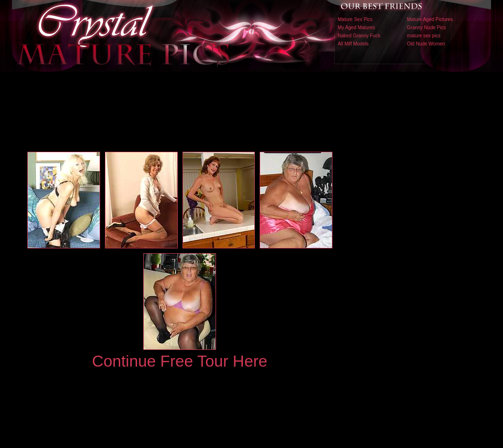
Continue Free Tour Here (180, 361)
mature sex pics (424, 36)
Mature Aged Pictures (430, 19)
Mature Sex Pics (355, 19)
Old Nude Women (426, 44)
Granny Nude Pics (427, 28)
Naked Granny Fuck (359, 36)
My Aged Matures (356, 28)
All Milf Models (353, 44)
